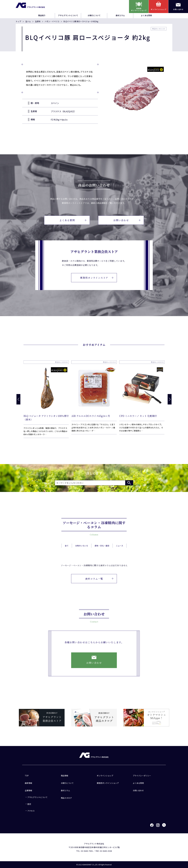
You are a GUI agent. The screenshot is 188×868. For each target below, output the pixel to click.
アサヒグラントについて (68, 15)
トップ (18, 21)
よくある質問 (146, 15)
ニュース (120, 552)
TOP (27, 776)
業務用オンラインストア (97, 278)
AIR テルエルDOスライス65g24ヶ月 (91, 416)
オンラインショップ (105, 776)
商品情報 (64, 776)
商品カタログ (66, 798)
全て (67, 552)
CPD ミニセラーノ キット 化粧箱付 (138, 416)
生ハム (28, 21)
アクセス (31, 811)
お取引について (94, 15)
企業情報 (28, 790)
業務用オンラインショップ (108, 783)
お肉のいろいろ (82, 552)
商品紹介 (42, 15)
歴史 (29, 804)
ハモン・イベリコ (52, 21)
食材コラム (120, 15)
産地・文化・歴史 (102, 552)
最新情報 (28, 783)
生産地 (38, 21)
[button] (170, 399)
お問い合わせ (127, 220)
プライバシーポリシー (142, 776)
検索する (129, 483)
